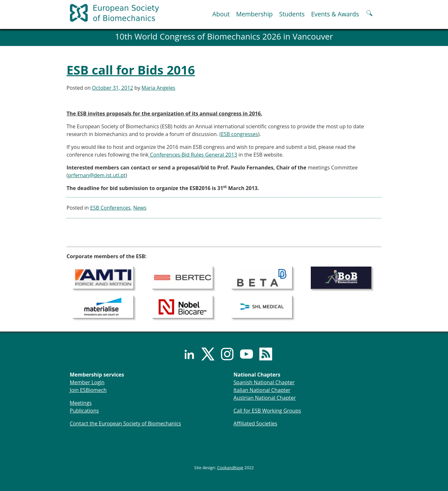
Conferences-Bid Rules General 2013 (193, 155)
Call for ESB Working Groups (267, 411)
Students (292, 14)
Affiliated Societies (255, 423)
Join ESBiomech (88, 390)
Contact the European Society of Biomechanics (125, 423)
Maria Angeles (158, 88)
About (221, 14)
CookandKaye (230, 468)
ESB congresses (239, 134)
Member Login (87, 382)
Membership (255, 14)
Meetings (81, 403)
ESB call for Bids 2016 (131, 70)
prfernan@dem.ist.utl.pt (97, 175)
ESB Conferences (111, 208)
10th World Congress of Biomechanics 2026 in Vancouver (224, 36)
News (140, 208)
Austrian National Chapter (265, 398)
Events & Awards (335, 14)
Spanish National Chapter (264, 382)
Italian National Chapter (262, 390)
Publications (84, 411)
